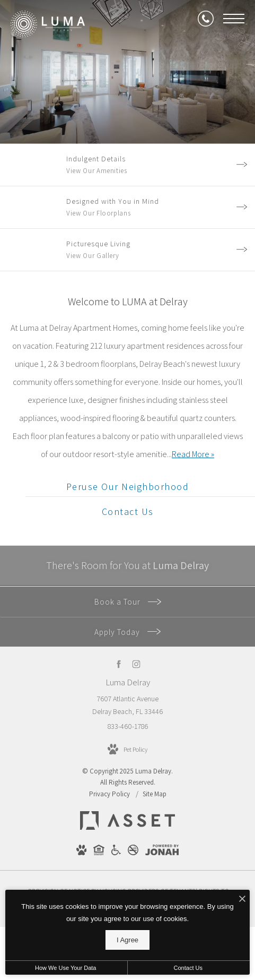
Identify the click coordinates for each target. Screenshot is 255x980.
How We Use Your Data (65, 968)
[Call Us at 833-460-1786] (206, 19)
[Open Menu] (234, 19)
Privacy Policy (109, 794)
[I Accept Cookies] (242, 900)
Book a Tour (128, 602)
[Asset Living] (127, 827)
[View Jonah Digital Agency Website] (162, 852)
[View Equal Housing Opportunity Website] (99, 852)
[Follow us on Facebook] (119, 664)
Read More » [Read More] (193, 454)
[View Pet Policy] (127, 750)
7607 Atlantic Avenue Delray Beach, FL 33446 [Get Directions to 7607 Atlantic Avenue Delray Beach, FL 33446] (127, 705)
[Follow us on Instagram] (137, 664)
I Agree (127, 940)
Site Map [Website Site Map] (155, 794)
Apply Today (127, 632)
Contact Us (188, 968)
